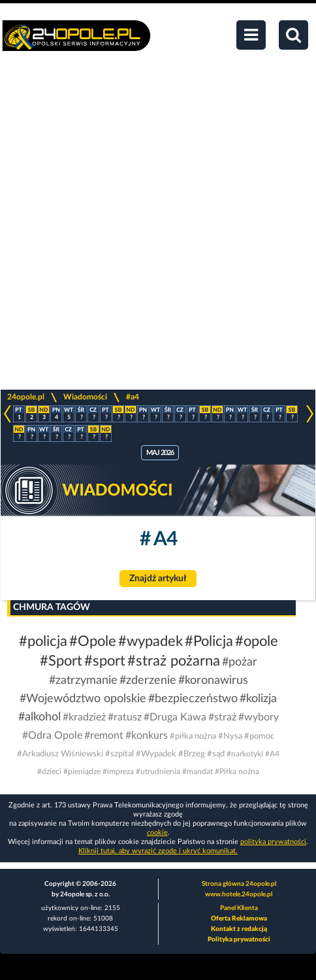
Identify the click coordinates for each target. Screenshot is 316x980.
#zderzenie (148, 681)
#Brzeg (192, 754)
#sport (105, 661)
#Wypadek (156, 754)
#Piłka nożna (237, 771)
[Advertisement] (158, 228)
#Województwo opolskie (83, 699)
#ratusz (125, 717)
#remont (104, 735)
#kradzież (84, 717)
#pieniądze (82, 771)
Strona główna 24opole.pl (239, 884)
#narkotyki (245, 754)
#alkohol (39, 717)
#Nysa (230, 736)
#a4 (133, 397)
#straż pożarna (174, 661)
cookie (157, 833)
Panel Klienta (239, 908)
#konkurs (147, 735)
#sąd (216, 754)
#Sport (61, 661)
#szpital (119, 754)
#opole (257, 641)
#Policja (209, 641)
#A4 (272, 754)
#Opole (93, 641)
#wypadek (150, 641)
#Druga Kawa (175, 717)
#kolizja (258, 699)
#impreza (118, 771)
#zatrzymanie (83, 681)
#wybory (259, 717)
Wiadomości (85, 397)
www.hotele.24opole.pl (239, 894)
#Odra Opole (52, 735)
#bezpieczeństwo (193, 699)
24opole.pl (26, 397)
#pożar (240, 662)
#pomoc (259, 736)
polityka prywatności (273, 842)
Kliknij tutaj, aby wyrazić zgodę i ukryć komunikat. (158, 851)
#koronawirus (213, 681)
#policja (43, 641)
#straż (222, 717)
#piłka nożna (193, 736)
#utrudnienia (158, 771)
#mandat (197, 771)
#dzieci (49, 771)
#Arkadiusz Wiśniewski (60, 754)
